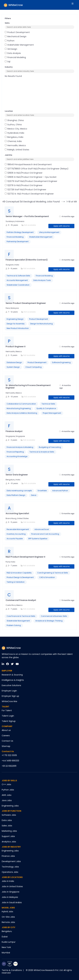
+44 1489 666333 (10, 761)
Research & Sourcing (12, 675)
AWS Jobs (7, 795)
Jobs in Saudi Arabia (12, 902)
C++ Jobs (6, 784)
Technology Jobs (10, 867)
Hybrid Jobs (7, 912)
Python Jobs (8, 790)
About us (6, 730)
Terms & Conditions (12, 970)
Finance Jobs (8, 856)
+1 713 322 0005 (9, 755)
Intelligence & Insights (13, 680)
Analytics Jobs (9, 842)
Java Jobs (7, 800)
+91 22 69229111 (9, 766)
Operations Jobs (10, 872)
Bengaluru (7, 931)
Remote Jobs (8, 922)
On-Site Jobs (8, 917)
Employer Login (9, 691)
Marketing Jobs (9, 831)
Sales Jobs (7, 826)
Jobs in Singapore (11, 892)
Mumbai (6, 953)
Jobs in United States (12, 886)
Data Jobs (7, 820)
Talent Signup (9, 721)
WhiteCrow (11, 648)
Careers (6, 736)
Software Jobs (9, 815)
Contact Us (7, 741)
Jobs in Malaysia (10, 897)
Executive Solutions (11, 685)
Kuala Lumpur (9, 942)
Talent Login (8, 716)
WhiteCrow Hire (9, 701)
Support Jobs (8, 836)
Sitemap (6, 746)
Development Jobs (11, 861)
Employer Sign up (10, 696)
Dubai (5, 937)
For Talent (7, 710)
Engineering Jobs (10, 806)
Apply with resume (61, 226)
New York (6, 947)
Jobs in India (8, 881)
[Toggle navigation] (74, 5)
